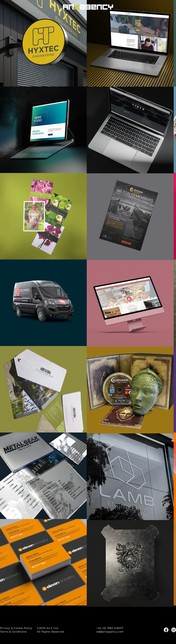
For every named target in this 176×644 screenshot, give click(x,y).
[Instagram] (174, 630)
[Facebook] (166, 630)
